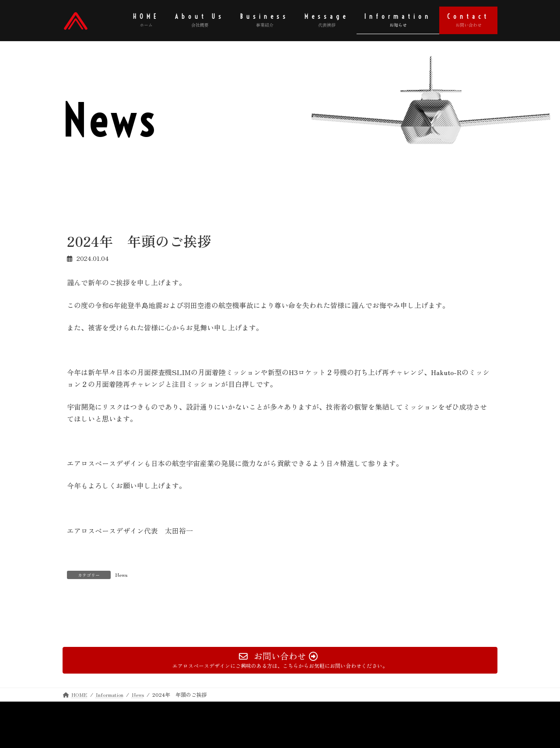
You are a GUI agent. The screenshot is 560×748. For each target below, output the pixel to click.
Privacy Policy (88, 709)
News (121, 574)
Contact (131, 709)
